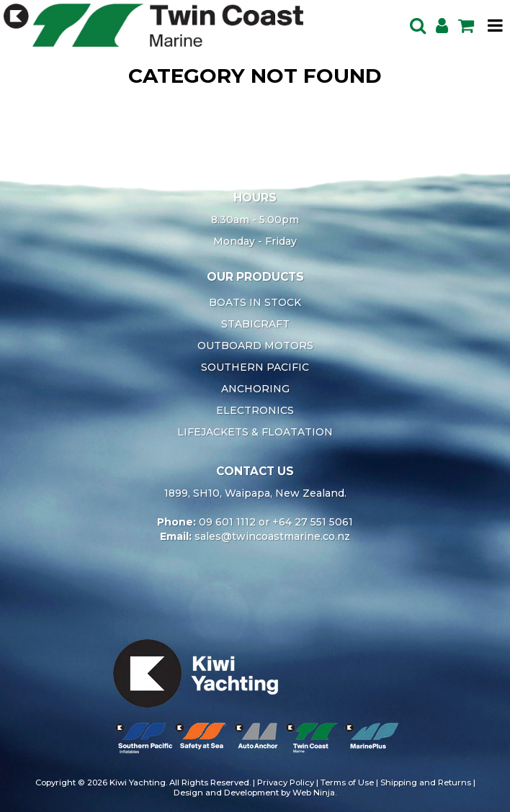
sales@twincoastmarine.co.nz (272, 536)
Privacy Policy (286, 782)
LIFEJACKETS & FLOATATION (255, 432)
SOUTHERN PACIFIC (255, 367)
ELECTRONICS (255, 410)
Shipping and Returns (426, 782)
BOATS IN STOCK (255, 302)
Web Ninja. (314, 793)
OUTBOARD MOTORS (255, 346)
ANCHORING (255, 389)
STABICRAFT (255, 324)
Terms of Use (347, 782)
